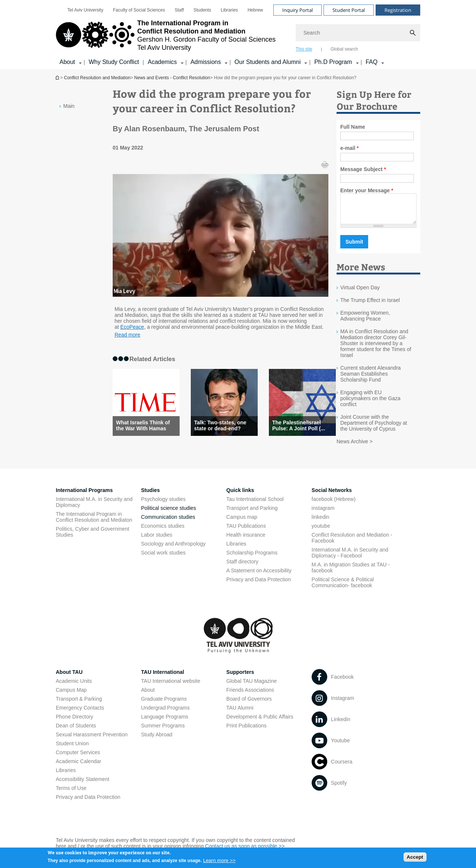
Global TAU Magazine (252, 687)
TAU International (163, 678)
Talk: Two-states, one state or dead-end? (220, 425)
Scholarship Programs (252, 558)
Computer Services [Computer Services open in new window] (78, 758)
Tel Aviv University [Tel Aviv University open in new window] (85, 10)
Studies (150, 496)
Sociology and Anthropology (173, 549)
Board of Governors (249, 704)
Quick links (240, 496)
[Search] (358, 33)
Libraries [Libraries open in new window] (229, 10)
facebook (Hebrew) (334, 505)
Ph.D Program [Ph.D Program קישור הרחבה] (333, 62)
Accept (415, 859)
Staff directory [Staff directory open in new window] (242, 567)
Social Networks (332, 496)
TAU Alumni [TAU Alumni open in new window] (240, 713)
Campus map (242, 523)
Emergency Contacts (80, 713)
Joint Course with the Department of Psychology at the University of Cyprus (374, 428)
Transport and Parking (252, 514)
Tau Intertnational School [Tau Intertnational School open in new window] (255, 505)
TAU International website (171, 687)
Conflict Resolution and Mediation (58, 78)
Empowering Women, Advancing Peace (365, 321)
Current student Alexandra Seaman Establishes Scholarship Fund (371, 379)
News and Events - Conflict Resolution (172, 78)
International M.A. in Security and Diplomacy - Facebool (350, 558)
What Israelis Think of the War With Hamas (143, 425)
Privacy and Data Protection (88, 803)
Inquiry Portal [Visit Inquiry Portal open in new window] (297, 10)
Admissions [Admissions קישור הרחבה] (206, 62)
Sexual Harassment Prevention (92, 740)
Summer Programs (163, 731)
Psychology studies (163, 505)
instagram (323, 514)
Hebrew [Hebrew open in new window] (255, 10)
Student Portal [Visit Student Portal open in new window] (349, 10)
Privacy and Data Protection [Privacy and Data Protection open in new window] (259, 585)
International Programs (84, 496)
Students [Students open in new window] (202, 10)
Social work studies (163, 558)
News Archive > (355, 447)
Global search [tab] (344, 49)
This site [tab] (304, 49)
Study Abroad (157, 740)
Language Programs (165, 722)
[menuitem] (85, 10)
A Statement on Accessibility (259, 576)
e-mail (350, 148)
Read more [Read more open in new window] (127, 335)
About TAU (69, 678)
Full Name (353, 127)
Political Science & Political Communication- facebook (343, 588)
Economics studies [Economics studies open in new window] (163, 531)
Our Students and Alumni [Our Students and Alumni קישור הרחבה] (268, 62)
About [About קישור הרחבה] (67, 62)
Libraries (237, 549)
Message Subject (363, 169)
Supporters (240, 678)
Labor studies (157, 540)
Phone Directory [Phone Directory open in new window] (74, 722)
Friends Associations (250, 695)
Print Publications (247, 731)
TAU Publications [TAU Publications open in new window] (246, 531)
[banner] (238, 35)
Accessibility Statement (83, 785)
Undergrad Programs (165, 713)
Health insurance (246, 540)
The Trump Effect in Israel (370, 306)
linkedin (320, 523)
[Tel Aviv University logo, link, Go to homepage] (166, 35)
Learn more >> (219, 863)
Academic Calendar (78, 767)
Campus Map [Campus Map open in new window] (71, 695)
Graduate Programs (164, 704)
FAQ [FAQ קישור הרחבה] (372, 62)
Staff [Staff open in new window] (179, 10)
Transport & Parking (79, 704)
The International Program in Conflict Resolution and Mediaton (94, 523)
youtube (321, 531)
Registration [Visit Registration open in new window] (398, 10)
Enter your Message (367, 190)
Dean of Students (76, 731)
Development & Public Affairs (260, 722)
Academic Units (74, 687)
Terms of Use (71, 794)
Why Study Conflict (114, 62)
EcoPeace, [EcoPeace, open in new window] (133, 327)
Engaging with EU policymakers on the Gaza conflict (370, 404)
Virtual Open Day (360, 293)
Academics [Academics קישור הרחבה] (162, 62)
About (148, 695)
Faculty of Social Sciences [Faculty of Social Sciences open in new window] (139, 10)
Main (69, 106)
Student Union (72, 749)
